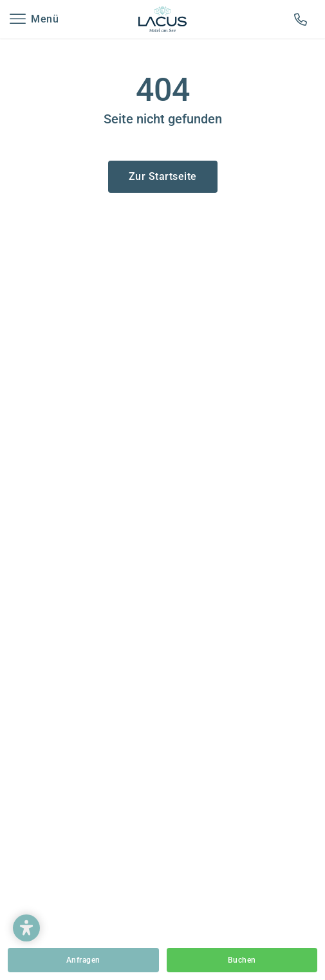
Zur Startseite (163, 176)
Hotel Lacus (163, 19)
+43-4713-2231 (303, 19)
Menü (45, 19)
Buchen (242, 960)
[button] (26, 928)
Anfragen (83, 960)
